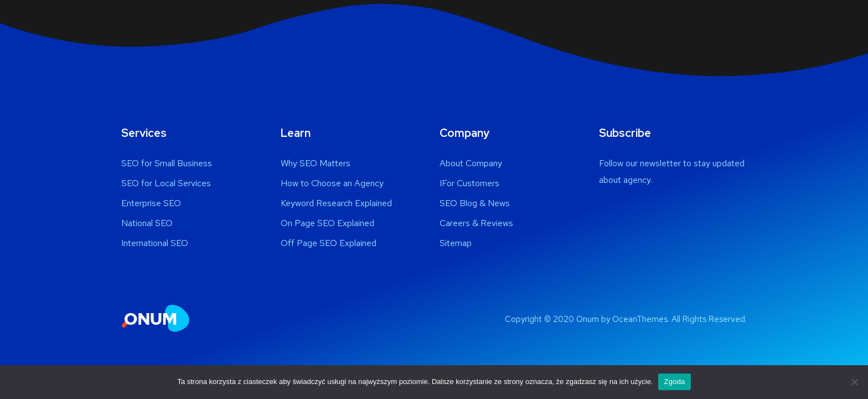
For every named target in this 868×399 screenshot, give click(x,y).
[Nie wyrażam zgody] (854, 382)
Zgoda (674, 382)
